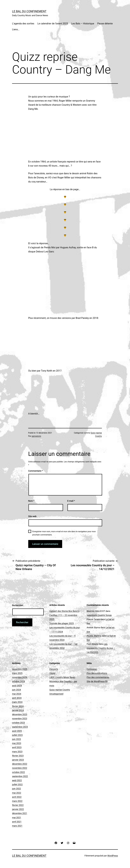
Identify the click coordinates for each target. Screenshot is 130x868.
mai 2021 (17, 818)
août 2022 (17, 780)
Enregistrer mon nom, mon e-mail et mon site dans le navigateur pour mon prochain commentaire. (64, 533)
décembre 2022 (20, 764)
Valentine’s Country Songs (99, 615)
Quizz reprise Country (60, 690)
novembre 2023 (20, 719)
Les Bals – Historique (83, 24)
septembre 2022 (20, 776)
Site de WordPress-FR (97, 681)
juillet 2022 (17, 784)
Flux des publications (97, 673)
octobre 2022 (18, 772)
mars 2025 (17, 673)
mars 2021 (17, 826)
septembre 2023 (20, 727)
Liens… (16, 29)
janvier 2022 (18, 809)
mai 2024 (17, 694)
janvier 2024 (18, 710)
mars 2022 (17, 801)
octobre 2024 (18, 681)
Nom (31, 501)
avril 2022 (17, 797)
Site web (32, 516)
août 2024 (17, 686)
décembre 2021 (20, 813)
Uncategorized (56, 694)
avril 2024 (17, 698)
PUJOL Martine (94, 636)
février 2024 (18, 706)
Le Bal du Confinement (29, 11)
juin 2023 (16, 739)
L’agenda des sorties (23, 24)
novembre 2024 (20, 677)
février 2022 (18, 805)
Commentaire (36, 471)
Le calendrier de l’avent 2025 (53, 24)
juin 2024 (16, 690)
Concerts (54, 669)
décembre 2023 (20, 714)
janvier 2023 (18, 760)
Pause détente (105, 24)
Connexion (92, 669)
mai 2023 (17, 743)
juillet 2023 (17, 735)
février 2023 (18, 756)
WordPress (113, 856)
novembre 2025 (20, 669)
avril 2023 (17, 747)
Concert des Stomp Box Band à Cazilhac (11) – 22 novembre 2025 (64, 615)
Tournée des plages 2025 (61, 623)
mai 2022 (17, 793)
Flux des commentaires (98, 677)
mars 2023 (17, 752)
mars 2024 (17, 702)
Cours (52, 673)
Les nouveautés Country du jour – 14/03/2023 (101, 648)
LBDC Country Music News (62, 677)
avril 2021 (17, 822)
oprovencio (36, 436)
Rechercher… (18, 605)
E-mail (71, 501)
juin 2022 (16, 789)
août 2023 (17, 731)
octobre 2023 (18, 723)
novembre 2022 (20, 768)
